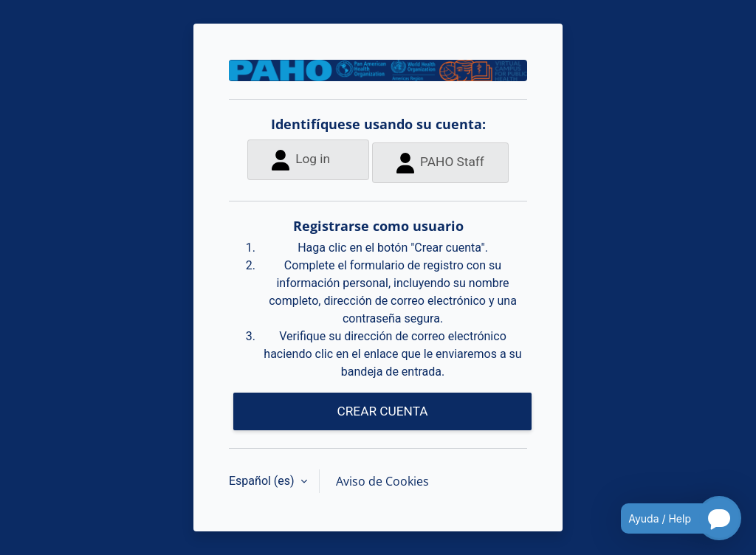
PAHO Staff (440, 163)
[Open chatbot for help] (670, 518)
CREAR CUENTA (382, 411)
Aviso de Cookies (382, 481)
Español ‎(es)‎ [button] (263, 481)
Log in (301, 160)
